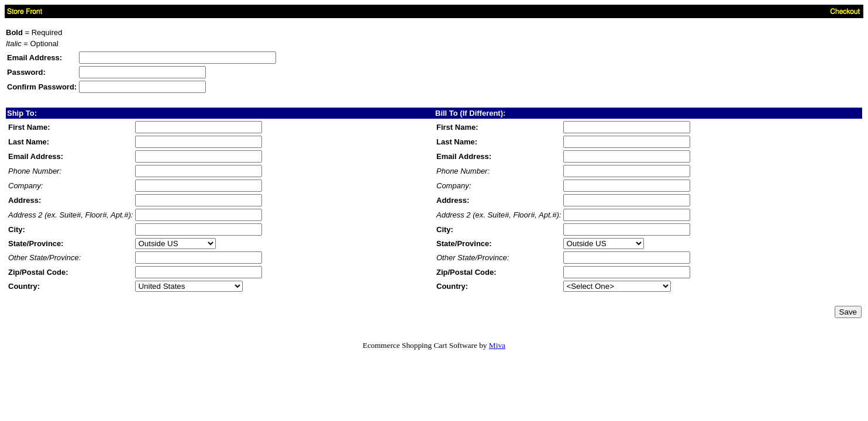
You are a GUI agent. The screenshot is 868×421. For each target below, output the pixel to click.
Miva (497, 345)
